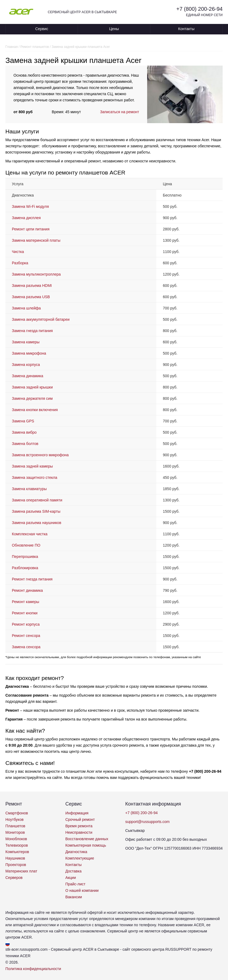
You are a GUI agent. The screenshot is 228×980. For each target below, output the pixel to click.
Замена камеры (26, 342)
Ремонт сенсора (26, 636)
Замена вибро (24, 432)
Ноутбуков (14, 819)
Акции (70, 878)
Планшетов (15, 826)
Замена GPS (23, 421)
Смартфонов (17, 813)
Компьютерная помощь (86, 845)
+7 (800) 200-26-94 (199, 9)
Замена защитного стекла (34, 477)
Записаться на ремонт (120, 112)
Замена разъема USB (31, 297)
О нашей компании (82, 890)
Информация (77, 813)
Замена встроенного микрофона (40, 455)
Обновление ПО (26, 545)
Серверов (14, 878)
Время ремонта (79, 826)
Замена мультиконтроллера (36, 274)
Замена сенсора (26, 647)
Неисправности (79, 832)
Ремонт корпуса (26, 624)
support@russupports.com (147, 822)
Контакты (186, 29)
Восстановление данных (87, 839)
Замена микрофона (29, 353)
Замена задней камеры (32, 466)
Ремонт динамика (27, 590)
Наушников (15, 858)
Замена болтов (25, 444)
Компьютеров (17, 852)
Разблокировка (25, 568)
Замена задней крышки (32, 387)
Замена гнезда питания (32, 331)
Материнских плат (21, 871)
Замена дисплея (26, 218)
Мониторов (15, 832)
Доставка (73, 871)
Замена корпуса (26, 365)
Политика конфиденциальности (33, 969)
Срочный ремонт (80, 819)
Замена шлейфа (26, 308)
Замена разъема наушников (37, 523)
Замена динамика (27, 376)
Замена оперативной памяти (37, 500)
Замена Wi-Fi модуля (30, 206)
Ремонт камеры (25, 602)
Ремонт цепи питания (31, 229)
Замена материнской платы (36, 240)
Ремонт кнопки (25, 613)
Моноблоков (16, 839)
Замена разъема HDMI (32, 286)
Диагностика (76, 852)
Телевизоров (17, 845)
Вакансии (74, 897)
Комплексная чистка (30, 534)
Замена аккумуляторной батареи (41, 319)
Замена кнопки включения (35, 410)
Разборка (20, 263)
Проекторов (16, 865)
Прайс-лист (75, 884)
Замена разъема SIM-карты (36, 511)
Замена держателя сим (32, 398)
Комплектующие (80, 858)
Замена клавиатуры (29, 489)
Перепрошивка (25, 557)
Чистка (18, 252)
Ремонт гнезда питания (32, 579)
